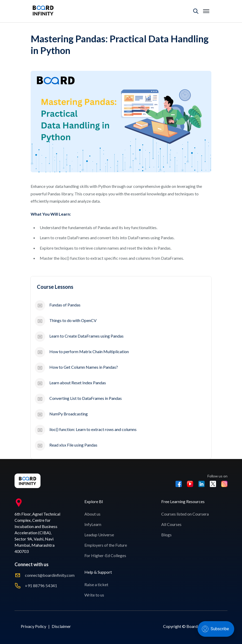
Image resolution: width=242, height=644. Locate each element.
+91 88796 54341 (41, 585)
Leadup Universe (99, 535)
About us (92, 514)
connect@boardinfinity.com (50, 575)
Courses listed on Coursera (185, 514)
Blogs (166, 535)
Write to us (94, 595)
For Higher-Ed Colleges (105, 555)
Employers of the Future (106, 545)
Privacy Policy (33, 626)
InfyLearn (93, 524)
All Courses (171, 524)
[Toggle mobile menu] (206, 11)
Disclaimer (61, 626)
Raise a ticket (96, 584)
